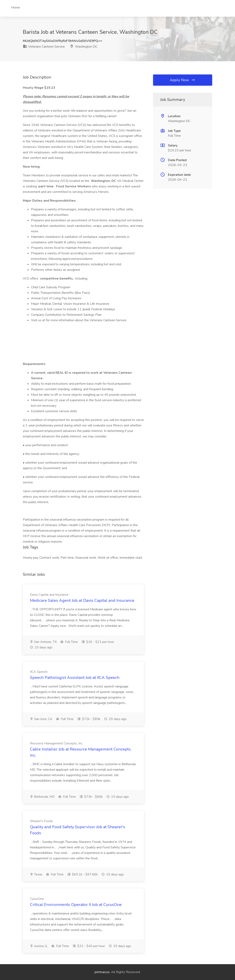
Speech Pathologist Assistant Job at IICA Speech (75, 678)
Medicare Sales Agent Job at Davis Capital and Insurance (82, 600)
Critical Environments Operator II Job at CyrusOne (76, 905)
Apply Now (183, 80)
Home (16, 8)
